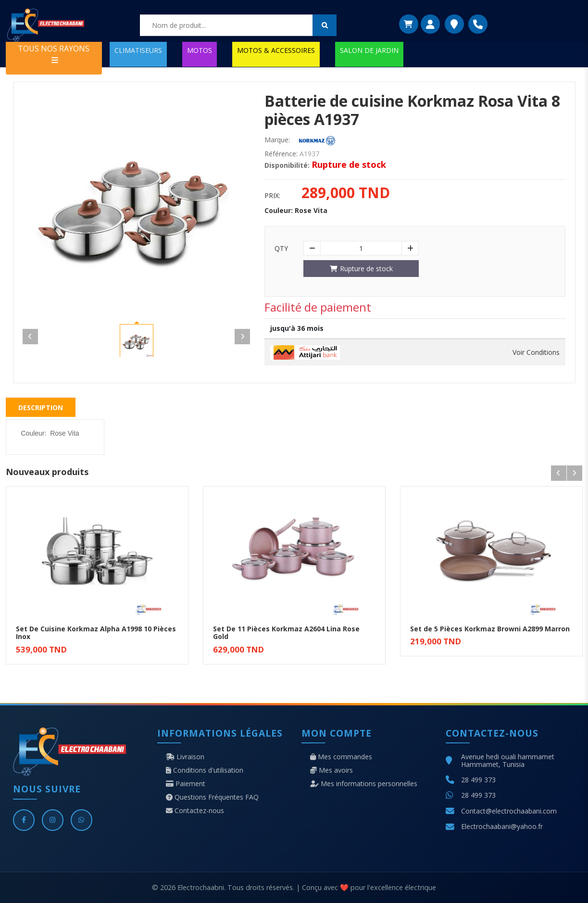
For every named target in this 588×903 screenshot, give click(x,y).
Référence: (281, 154)
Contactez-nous (195, 811)
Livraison (185, 757)
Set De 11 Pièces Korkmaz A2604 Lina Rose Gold (286, 633)
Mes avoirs (332, 770)
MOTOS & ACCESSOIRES (276, 50)
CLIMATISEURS (138, 50)
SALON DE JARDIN (369, 50)
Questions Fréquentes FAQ (212, 797)
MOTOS (200, 50)
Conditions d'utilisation (205, 770)
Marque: (277, 140)
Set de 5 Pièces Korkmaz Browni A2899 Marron (490, 629)
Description (41, 408)
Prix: (272, 196)
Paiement (186, 784)
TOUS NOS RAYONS (54, 54)
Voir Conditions (536, 352)
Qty (281, 249)
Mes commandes (341, 757)
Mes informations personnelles (364, 784)
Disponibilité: (287, 165)
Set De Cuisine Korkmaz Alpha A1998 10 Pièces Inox (96, 633)
